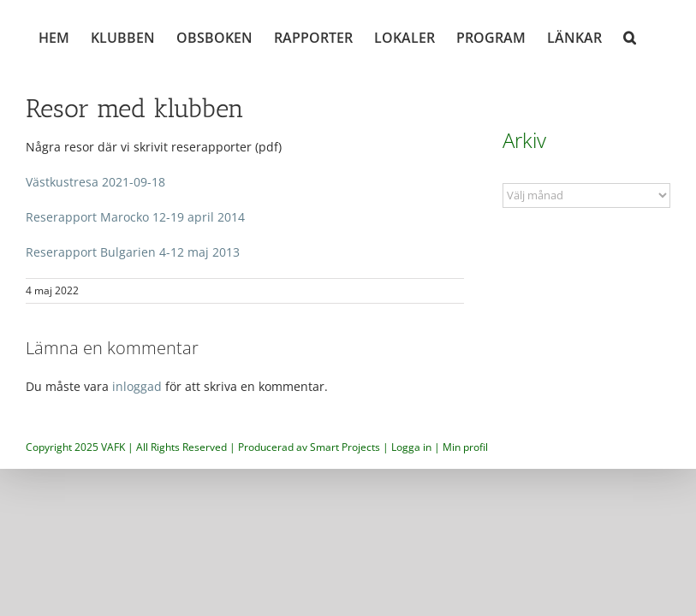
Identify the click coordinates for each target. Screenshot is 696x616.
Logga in (411, 447)
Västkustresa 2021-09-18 (95, 182)
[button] (630, 36)
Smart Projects (345, 447)
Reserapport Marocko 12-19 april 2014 (135, 217)
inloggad (137, 386)
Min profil (465, 447)
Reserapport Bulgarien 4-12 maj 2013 (133, 252)
